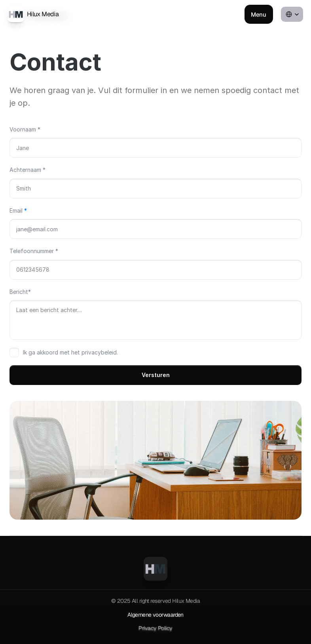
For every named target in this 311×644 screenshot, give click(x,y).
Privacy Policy (155, 628)
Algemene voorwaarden (155, 615)
